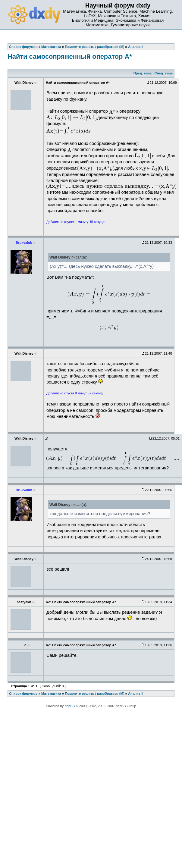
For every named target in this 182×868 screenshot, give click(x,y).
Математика (51, 694)
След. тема (163, 73)
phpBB (70, 706)
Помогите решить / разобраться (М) (94, 694)
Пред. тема (143, 73)
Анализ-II (136, 694)
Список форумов (23, 694)
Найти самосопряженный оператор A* (70, 56)
